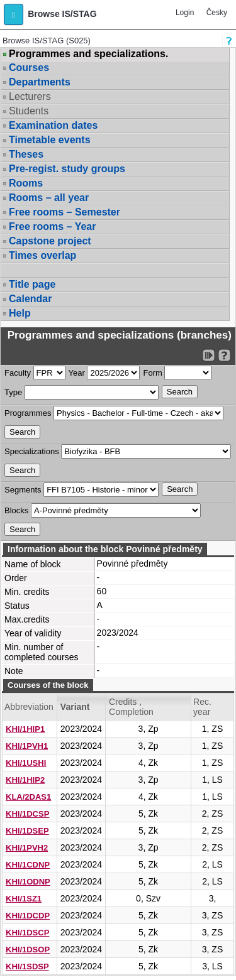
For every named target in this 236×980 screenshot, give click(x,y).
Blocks (16, 510)
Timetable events (50, 140)
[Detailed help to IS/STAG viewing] (224, 355)
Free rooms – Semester (65, 212)
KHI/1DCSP (27, 814)
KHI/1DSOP (28, 950)
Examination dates (53, 125)
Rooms (26, 183)
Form (152, 373)
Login (185, 13)
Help (20, 313)
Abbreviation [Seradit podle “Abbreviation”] (29, 707)
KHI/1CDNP (28, 865)
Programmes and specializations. (88, 54)
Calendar (30, 299)
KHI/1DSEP (27, 831)
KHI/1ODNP (28, 882)
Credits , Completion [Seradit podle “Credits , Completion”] (131, 707)
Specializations (32, 451)
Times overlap (42, 255)
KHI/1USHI (26, 763)
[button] (14, 14)
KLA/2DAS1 (28, 797)
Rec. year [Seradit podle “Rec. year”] (202, 707)
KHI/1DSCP (27, 933)
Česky (217, 13)
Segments (23, 490)
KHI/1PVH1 (27, 746)
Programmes (28, 413)
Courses (29, 68)
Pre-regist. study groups (67, 169)
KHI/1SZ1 (24, 899)
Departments (40, 82)
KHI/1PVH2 (27, 848)
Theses (26, 154)
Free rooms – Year (52, 226)
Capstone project (50, 241)
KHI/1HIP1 (25, 729)
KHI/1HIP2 (25, 780)
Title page (32, 284)
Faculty (18, 373)
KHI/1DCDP (28, 916)
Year (77, 373)
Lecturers (30, 96)
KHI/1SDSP (27, 966)
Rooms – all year (49, 198)
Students (29, 111)
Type (13, 392)
